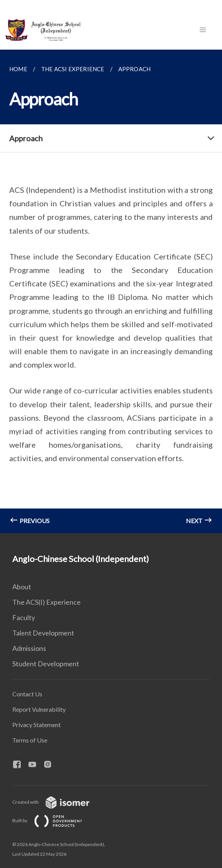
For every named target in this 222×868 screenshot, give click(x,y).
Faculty (24, 617)
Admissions (29, 648)
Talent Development (43, 633)
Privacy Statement (36, 725)
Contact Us (27, 694)
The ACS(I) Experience (46, 602)
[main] (111, 291)
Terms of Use (30, 740)
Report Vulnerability (39, 709)
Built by (53, 820)
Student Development (46, 664)
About (22, 587)
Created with (57, 802)
